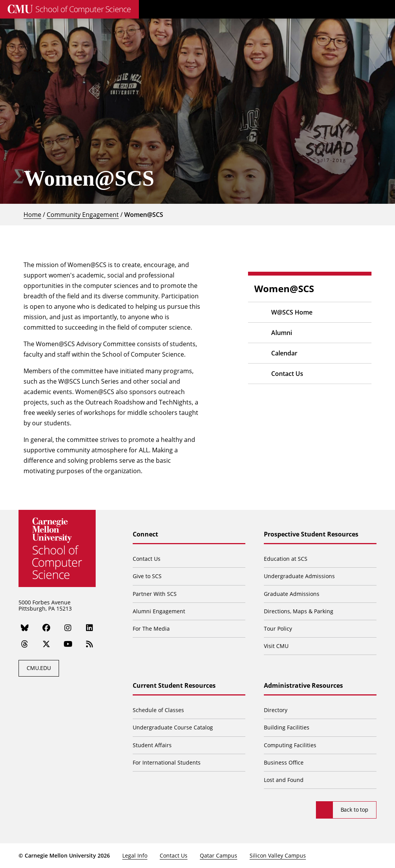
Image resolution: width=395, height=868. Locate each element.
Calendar (284, 353)
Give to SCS (147, 576)
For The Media (151, 629)
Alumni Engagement (159, 611)
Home (32, 214)
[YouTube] (68, 644)
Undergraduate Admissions (299, 576)
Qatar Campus (219, 855)
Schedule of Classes (158, 710)
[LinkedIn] (89, 628)
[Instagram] (68, 628)
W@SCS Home (292, 312)
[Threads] (25, 644)
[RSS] (89, 644)
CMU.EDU (39, 668)
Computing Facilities (290, 745)
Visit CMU (276, 646)
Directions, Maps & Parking (299, 611)
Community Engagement (83, 214)
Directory (276, 710)
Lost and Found (284, 780)
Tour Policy (278, 629)
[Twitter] (46, 644)
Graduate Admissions (292, 594)
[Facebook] (46, 628)
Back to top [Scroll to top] (354, 810)
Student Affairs (152, 745)
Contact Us (287, 374)
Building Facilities (287, 727)
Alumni (282, 333)
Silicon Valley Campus (278, 855)
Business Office (284, 762)
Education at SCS (286, 559)
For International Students (167, 762)
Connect (145, 535)
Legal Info (135, 855)
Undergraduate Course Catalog (173, 727)
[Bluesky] (25, 628)
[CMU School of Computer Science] (69, 9)
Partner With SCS (155, 594)
